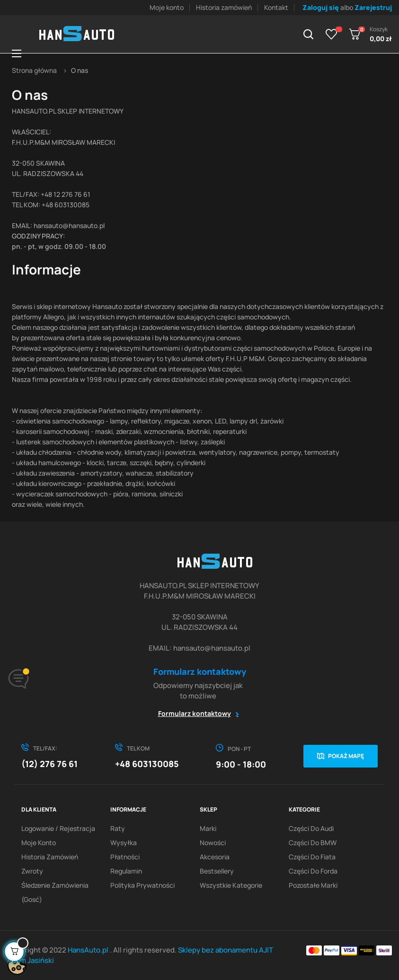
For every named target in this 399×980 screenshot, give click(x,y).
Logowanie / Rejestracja (58, 828)
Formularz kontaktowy (195, 713)
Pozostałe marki (313, 885)
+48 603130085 (147, 764)
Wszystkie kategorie (231, 885)
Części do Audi (311, 828)
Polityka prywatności (142, 885)
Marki (208, 828)
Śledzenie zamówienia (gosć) (55, 892)
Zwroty (32, 871)
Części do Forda (313, 871)
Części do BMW (313, 843)
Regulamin (126, 871)
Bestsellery (217, 871)
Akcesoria (215, 857)
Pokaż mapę (346, 756)
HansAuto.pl (89, 950)
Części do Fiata (312, 857)
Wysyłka (124, 843)
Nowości (213, 843)
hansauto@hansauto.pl (69, 225)
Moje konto (167, 7)
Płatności (125, 857)
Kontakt (276, 7)
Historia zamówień (224, 7)
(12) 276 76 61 (49, 764)
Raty (118, 828)
